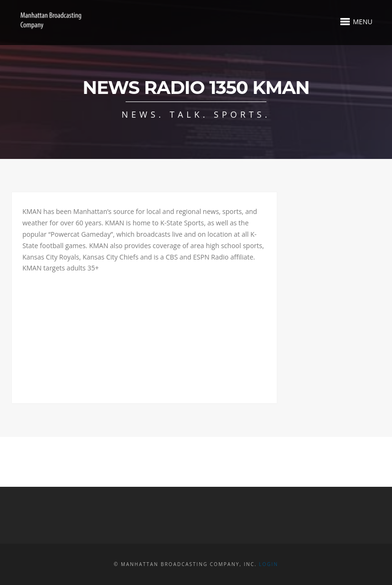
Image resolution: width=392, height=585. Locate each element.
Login (269, 564)
